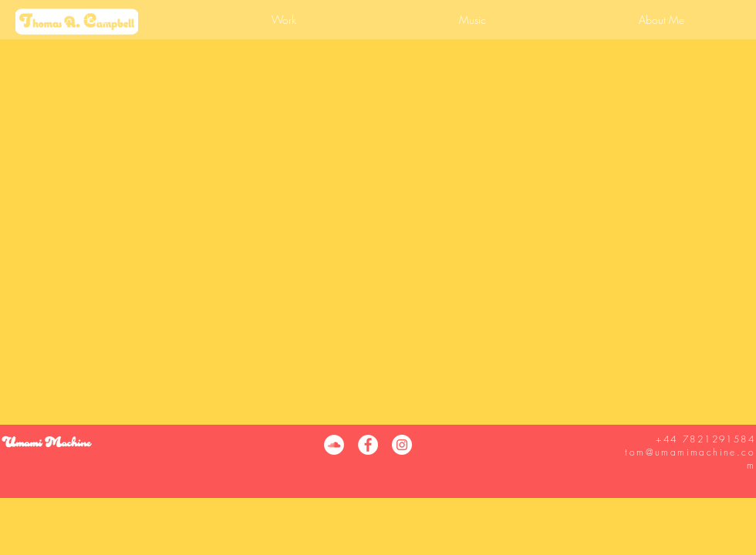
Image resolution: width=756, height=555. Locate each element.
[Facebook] (368, 445)
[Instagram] (402, 445)
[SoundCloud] (334, 445)
